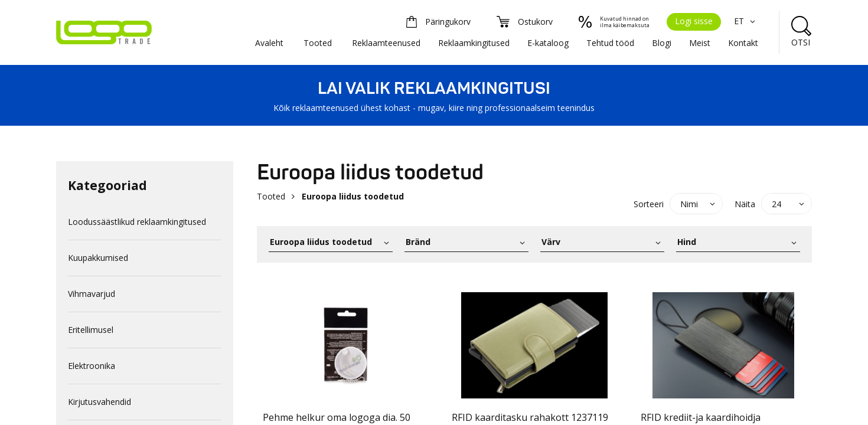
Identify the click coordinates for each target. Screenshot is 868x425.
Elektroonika (92, 366)
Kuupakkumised (98, 258)
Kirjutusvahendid (99, 402)
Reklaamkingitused (474, 43)
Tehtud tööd (610, 43)
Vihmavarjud (92, 294)
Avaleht (269, 43)
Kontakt (743, 43)
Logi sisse (694, 21)
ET (746, 21)
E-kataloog (548, 43)
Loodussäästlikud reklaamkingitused (137, 222)
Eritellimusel (91, 330)
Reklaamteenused (386, 43)
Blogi (662, 43)
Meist (700, 43)
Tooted (318, 43)
